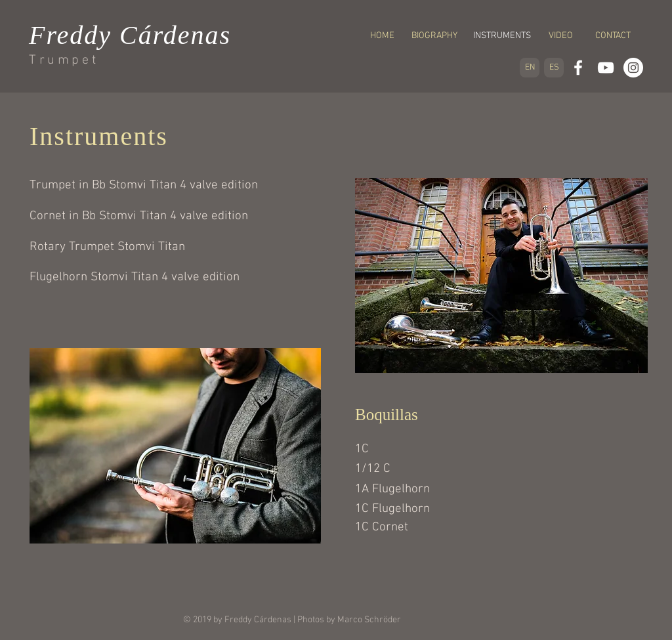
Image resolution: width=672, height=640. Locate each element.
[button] (502, 36)
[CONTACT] (613, 36)
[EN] (530, 68)
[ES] (554, 68)
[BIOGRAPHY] (434, 36)
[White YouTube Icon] (606, 68)
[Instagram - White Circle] (633, 68)
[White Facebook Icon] (578, 68)
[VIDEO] (561, 36)
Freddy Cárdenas (130, 35)
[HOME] (382, 36)
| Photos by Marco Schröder (346, 620)
